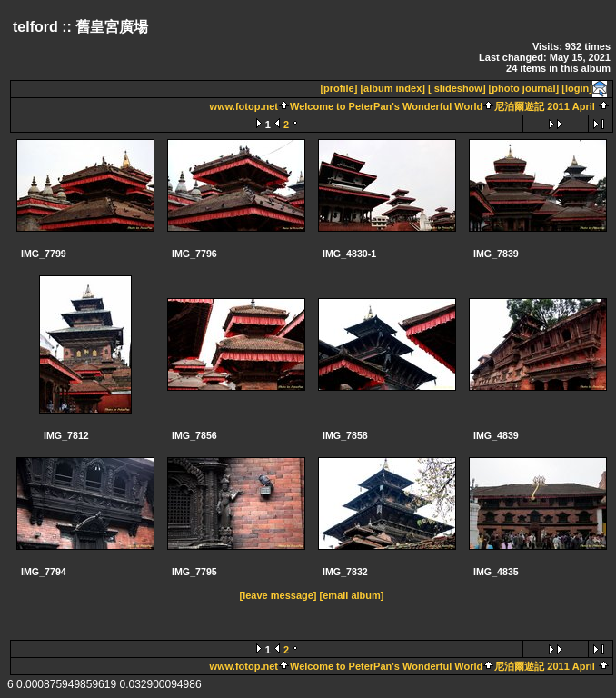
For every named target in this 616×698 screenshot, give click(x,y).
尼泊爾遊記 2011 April (545, 106)
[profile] (338, 88)
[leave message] (278, 595)
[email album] (352, 595)
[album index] (392, 88)
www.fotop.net (244, 106)
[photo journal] (524, 88)
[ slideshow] (457, 88)
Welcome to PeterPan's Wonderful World (386, 106)
